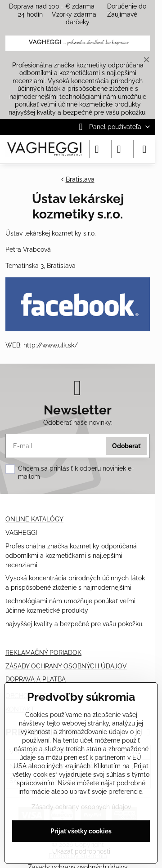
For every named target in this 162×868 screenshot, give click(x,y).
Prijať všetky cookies (81, 831)
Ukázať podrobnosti (81, 851)
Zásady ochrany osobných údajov (81, 807)
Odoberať (126, 446)
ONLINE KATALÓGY (34, 519)
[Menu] (144, 149)
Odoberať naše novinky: (78, 423)
